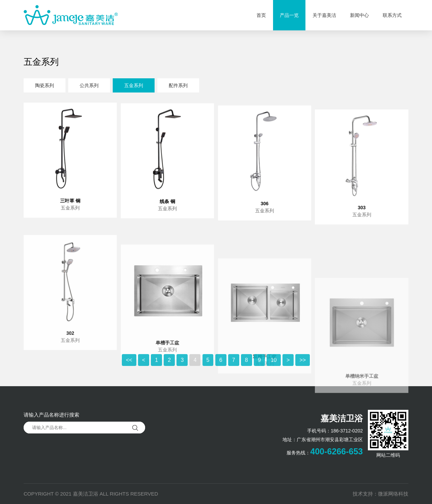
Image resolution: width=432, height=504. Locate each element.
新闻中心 (359, 15)
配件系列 (178, 86)
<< (129, 368)
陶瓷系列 (45, 86)
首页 (261, 15)
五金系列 (134, 86)
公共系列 (89, 86)
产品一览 (289, 15)
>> (303, 368)
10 (274, 368)
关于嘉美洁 (324, 15)
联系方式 (392, 15)
